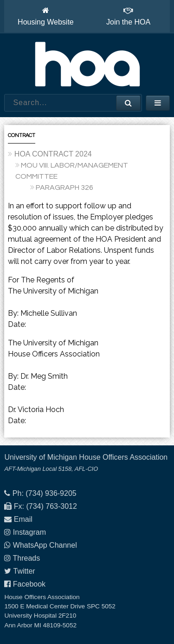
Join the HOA (128, 16)
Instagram (29, 532)
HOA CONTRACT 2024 (53, 154)
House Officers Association (87, 64)
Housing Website (46, 16)
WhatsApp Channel (45, 545)
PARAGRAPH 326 (64, 188)
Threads (27, 558)
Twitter (24, 571)
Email (23, 519)
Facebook (29, 584)
